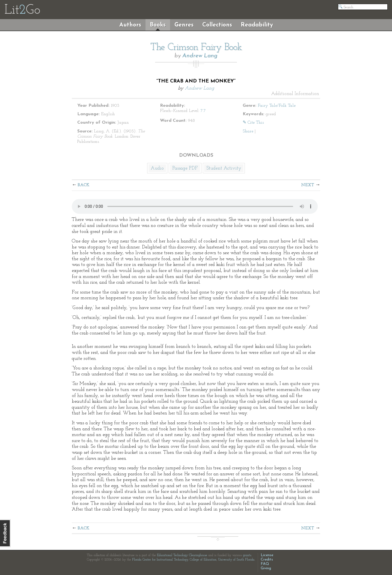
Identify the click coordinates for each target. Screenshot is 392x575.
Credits (267, 560)
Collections (217, 25)
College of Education (203, 560)
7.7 (203, 111)
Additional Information (295, 94)
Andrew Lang (200, 56)
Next (308, 185)
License (267, 555)
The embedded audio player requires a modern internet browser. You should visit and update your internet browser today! (195, 206)
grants (247, 555)
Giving (266, 568)
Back (84, 185)
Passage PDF (185, 168)
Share (248, 131)
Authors (130, 25)
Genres (184, 25)
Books (158, 25)
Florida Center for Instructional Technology (160, 560)
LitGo (22, 10)
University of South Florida (236, 560)
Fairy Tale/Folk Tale (277, 106)
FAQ (265, 564)
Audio (157, 168)
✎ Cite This (253, 123)
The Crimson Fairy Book (196, 48)
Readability (257, 25)
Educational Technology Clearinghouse (182, 555)
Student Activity (224, 168)
